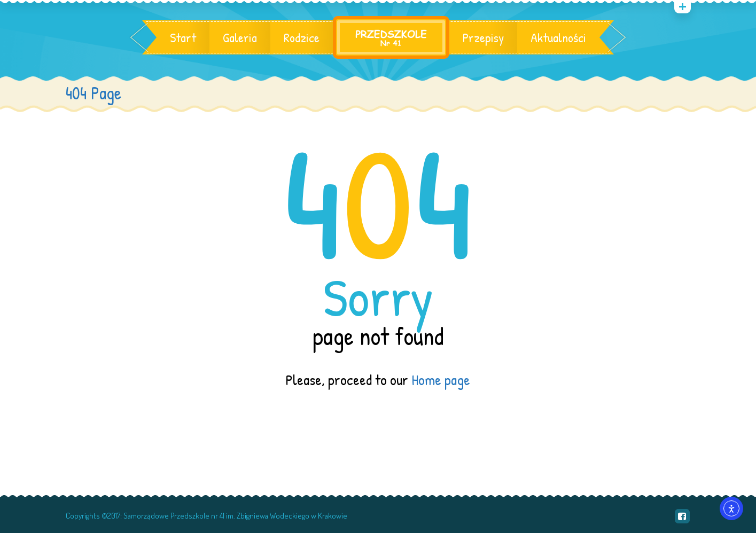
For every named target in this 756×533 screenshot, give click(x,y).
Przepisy (483, 37)
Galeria (240, 37)
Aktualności (558, 37)
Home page (441, 380)
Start (183, 37)
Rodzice (302, 37)
